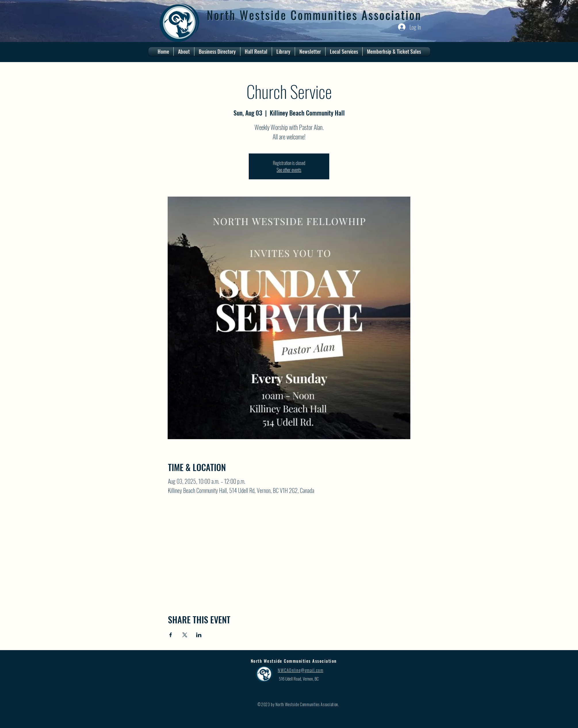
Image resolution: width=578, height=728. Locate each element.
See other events (289, 170)
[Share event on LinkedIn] (199, 635)
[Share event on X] (185, 635)
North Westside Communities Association (314, 15)
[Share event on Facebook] (171, 635)
